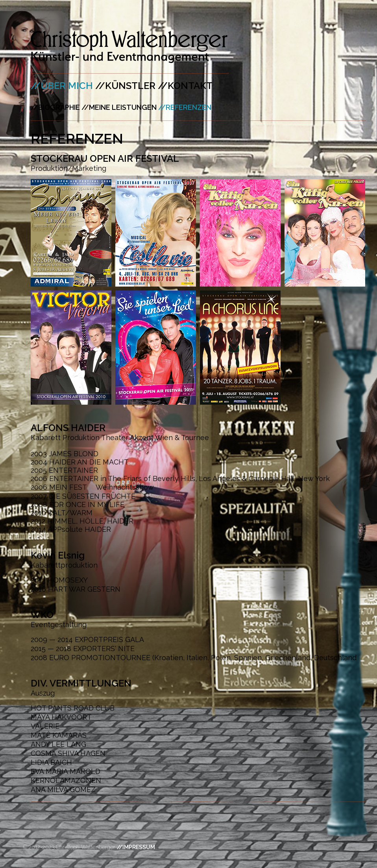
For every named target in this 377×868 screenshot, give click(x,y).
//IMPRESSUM (136, 847)
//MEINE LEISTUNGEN (119, 107)
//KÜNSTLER (125, 86)
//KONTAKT (185, 86)
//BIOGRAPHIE (55, 107)
